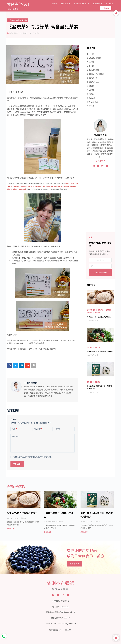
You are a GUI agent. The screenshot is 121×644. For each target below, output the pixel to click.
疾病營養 (90, 94)
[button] (10, 365)
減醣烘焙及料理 (81, 4)
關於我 (54, 4)
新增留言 (16, 437)
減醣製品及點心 (93, 82)
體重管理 (90, 106)
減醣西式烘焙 (92, 78)
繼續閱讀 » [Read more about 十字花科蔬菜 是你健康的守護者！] (48, 532)
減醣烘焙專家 (13, 9)
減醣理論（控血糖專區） (96, 74)
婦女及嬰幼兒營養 (94, 58)
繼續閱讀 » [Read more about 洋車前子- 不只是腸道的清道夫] (11, 528)
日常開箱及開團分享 (15, 20)
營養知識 (66, 4)
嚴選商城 (109, 4)
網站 (58, 429)
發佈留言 (17, 464)
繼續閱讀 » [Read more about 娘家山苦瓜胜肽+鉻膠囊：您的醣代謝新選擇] (85, 532)
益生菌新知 (91, 98)
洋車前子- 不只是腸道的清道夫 (22, 513)
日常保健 (90, 62)
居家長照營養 (91, 310)
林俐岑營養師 (18, 4)
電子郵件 (38, 429)
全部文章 (90, 54)
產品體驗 (97, 4)
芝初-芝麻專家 (92, 102)
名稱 (14, 429)
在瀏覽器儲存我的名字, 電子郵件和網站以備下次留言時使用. (32, 457)
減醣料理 (90, 66)
